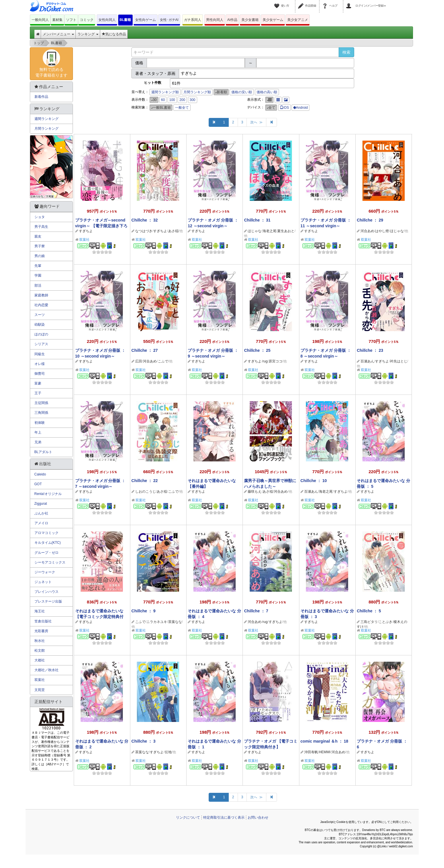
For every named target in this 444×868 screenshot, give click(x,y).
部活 (38, 286)
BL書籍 (125, 20)
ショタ (40, 217)
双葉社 (84, 240)
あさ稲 (173, 231)
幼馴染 (40, 325)
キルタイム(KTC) (48, 543)
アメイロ (41, 523)
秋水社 (40, 641)
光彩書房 (41, 631)
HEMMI (325, 752)
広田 (139, 361)
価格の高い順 (267, 92)
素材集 (57, 20)
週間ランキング (46, 119)
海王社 (40, 611)
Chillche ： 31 (257, 220)
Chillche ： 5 (369, 611)
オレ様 (40, 364)
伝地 (168, 752)
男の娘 (40, 256)
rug (265, 361)
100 (172, 100)
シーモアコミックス (50, 562)
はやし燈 (382, 231)
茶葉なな (175, 622)
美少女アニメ (298, 20)
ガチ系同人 (193, 20)
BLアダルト (43, 452)
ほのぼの (41, 334)
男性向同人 (215, 20)
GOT (38, 484)
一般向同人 (40, 20)
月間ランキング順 (197, 92)
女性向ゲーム (146, 20)
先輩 (38, 266)
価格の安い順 (242, 92)
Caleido (40, 474)
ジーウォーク (45, 572)
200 (182, 100)
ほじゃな (255, 231)
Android (300, 108)
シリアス (41, 344)
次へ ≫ (256, 122)
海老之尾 (269, 231)
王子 (38, 393)
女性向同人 (107, 20)
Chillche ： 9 (144, 611)
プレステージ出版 (48, 601)
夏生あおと (286, 231)
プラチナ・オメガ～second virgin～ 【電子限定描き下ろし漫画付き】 (101, 226)
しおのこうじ (146, 492)
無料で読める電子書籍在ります (51, 63)
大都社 (40, 660)
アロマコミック (46, 533)
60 (163, 100)
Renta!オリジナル (48, 494)
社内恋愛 (41, 305)
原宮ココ (276, 361)
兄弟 (38, 442)
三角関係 (41, 413)
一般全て (182, 108)
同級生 (40, 354)
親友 (38, 236)
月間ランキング (46, 129)
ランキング (88, 34)
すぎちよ (86, 231)
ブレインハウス (46, 592)
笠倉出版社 (43, 621)
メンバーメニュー (58, 34)
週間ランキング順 (165, 92)
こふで (163, 361)
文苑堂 (40, 690)
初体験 (40, 423)
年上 (38, 432)
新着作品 (41, 97)
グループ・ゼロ (46, 553)
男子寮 (40, 246)
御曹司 (40, 374)
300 (193, 100)
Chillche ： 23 (370, 350)
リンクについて (188, 817)
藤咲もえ (255, 492)
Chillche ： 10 (314, 481)
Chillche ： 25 (257, 350)
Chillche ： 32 (145, 220)
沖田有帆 (311, 752)
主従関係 (41, 403)
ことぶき (385, 622)
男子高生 (41, 227)
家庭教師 (41, 295)
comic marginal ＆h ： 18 (324, 741)
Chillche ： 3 (144, 741)
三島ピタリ (369, 622)
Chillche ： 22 (145, 481)
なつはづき (144, 231)
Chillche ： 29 (370, 220)
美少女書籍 (250, 20)
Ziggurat (41, 504)
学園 (38, 275)
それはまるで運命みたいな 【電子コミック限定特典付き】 (99, 617)
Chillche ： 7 (256, 611)
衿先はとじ (399, 361)
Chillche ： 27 (145, 350)
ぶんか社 (41, 513)
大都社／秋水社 (46, 670)
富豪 (38, 383)
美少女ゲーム (273, 20)
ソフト (71, 20)
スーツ (40, 315)
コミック (87, 20)
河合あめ (367, 231)
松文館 (40, 650)
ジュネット (43, 582)
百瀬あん (367, 361)
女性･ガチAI (169, 20)
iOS (284, 108)
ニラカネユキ (157, 622)
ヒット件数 (153, 83)
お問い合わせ (258, 817)
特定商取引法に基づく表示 (224, 817)
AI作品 (232, 20)
